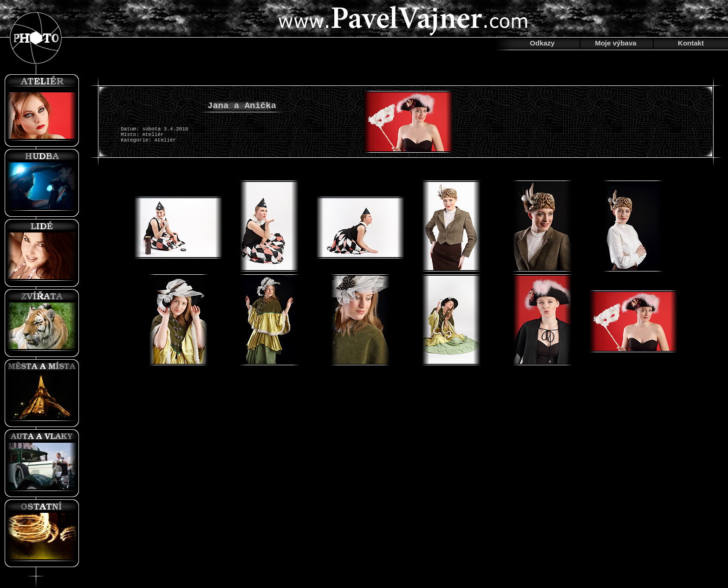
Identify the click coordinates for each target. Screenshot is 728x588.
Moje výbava (615, 43)
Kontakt (691, 43)
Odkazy (542, 43)
